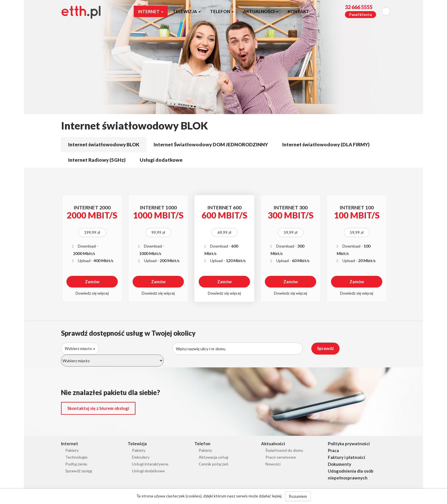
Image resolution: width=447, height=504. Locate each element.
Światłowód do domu (284, 450)
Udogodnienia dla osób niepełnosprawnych (351, 474)
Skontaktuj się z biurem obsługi (98, 408)
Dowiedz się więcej (92, 293)
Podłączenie (76, 464)
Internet (151, 11)
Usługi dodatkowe (161, 160)
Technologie (76, 457)
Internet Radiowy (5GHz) (97, 160)
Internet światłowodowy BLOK (104, 144)
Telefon (222, 11)
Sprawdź (325, 348)
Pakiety (72, 450)
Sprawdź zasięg (79, 471)
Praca (333, 450)
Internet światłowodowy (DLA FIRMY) (326, 144)
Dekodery (141, 457)
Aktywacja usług (214, 457)
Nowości (273, 464)
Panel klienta (360, 15)
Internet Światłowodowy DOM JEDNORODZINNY (211, 144)
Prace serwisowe (281, 457)
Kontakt (298, 11)
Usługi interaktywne (150, 464)
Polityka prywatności (349, 444)
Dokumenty (340, 464)
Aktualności (261, 11)
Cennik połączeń (214, 464)
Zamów (92, 282)
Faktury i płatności (347, 457)
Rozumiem (298, 496)
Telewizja (187, 11)
